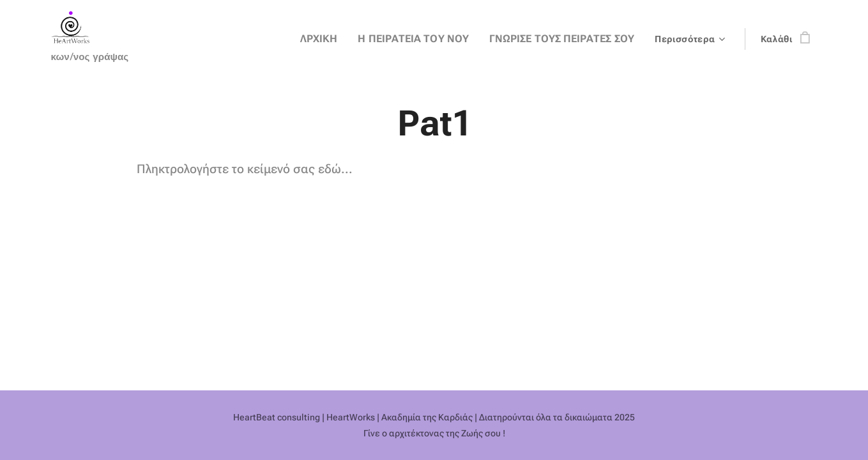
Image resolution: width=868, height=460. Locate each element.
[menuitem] (189, 39)
